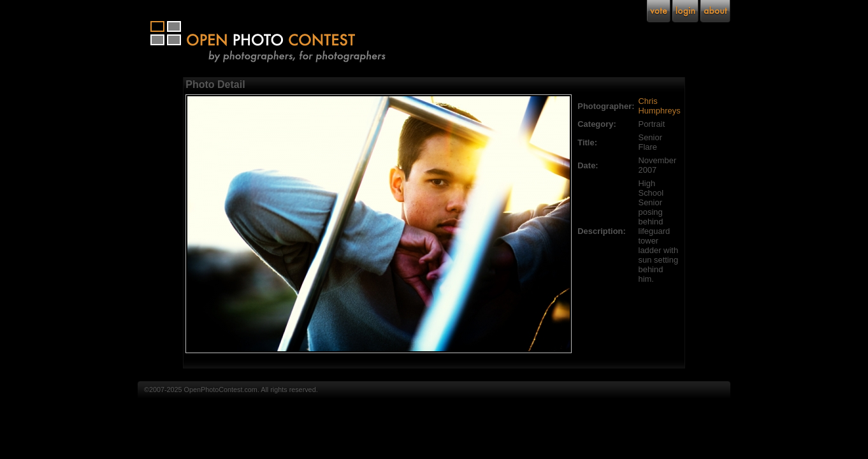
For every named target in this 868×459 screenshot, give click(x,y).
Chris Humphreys (660, 106)
